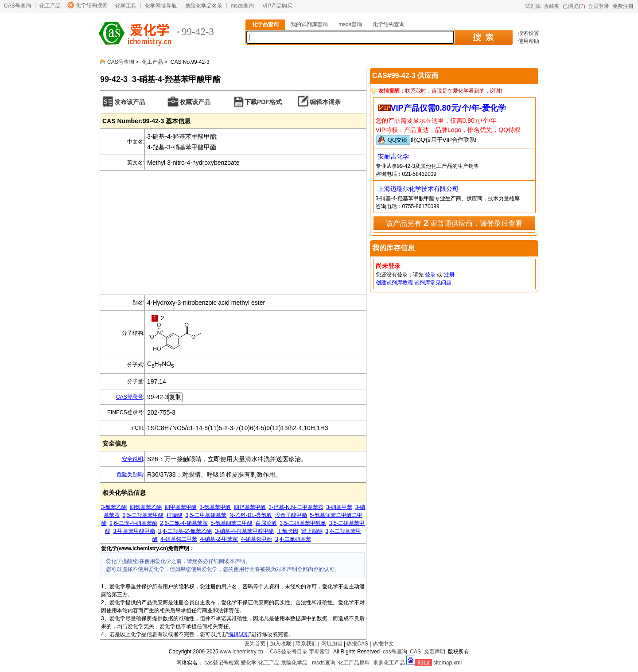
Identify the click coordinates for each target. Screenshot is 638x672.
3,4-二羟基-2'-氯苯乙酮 (185, 531)
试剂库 (533, 6)
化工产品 (50, 6)
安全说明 (132, 459)
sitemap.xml (447, 663)
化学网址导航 (161, 6)
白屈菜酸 (266, 523)
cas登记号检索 (222, 663)
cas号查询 (395, 652)
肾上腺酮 (312, 531)
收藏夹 (552, 6)
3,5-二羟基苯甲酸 (143, 515)
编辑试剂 (239, 634)
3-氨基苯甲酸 (215, 507)
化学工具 (126, 6)
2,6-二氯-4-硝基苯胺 (184, 523)
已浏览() (574, 6)
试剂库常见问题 (433, 283)
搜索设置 (529, 33)
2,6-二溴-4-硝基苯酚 (133, 523)
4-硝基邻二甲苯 (179, 539)
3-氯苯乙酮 (114, 507)
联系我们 (306, 644)
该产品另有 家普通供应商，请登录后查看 (454, 223)
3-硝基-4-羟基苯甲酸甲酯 (244, 531)
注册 (449, 275)
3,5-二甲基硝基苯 (206, 515)
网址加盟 (332, 644)
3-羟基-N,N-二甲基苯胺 (296, 507)
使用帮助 (529, 41)
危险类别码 (130, 474)
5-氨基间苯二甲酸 (231, 523)
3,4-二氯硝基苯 (293, 539)
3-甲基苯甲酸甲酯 (134, 531)
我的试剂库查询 (309, 24)
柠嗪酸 (175, 515)
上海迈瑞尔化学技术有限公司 (418, 189)
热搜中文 (383, 644)
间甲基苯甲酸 (181, 507)
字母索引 (319, 652)
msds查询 (243, 6)
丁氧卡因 (288, 531)
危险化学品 (294, 663)
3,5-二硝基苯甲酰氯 (303, 523)
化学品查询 (265, 24)
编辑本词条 (325, 102)
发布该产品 (130, 102)
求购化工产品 (389, 663)
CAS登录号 (130, 397)
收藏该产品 (195, 102)
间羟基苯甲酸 (250, 507)
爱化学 (249, 663)
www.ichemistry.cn (241, 652)
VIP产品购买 (277, 6)
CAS (415, 652)
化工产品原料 (354, 663)
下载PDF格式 (263, 102)
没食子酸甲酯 (291, 515)
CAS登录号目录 (289, 652)
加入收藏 (280, 644)
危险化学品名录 (204, 6)
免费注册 (623, 6)
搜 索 (483, 37)
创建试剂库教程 (394, 283)
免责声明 (435, 652)
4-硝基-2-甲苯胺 (219, 539)
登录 (430, 275)
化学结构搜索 (92, 5)
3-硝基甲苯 (339, 507)
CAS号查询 (18, 6)
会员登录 (599, 6)
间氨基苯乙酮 (146, 507)
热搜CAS (357, 644)
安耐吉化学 (393, 156)
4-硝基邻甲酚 (257, 539)
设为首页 (255, 644)
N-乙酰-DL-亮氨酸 (251, 515)
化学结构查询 (389, 24)
